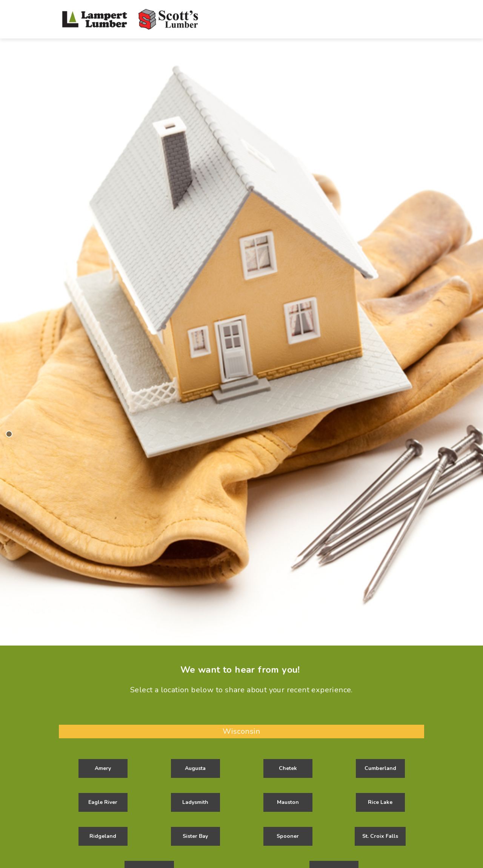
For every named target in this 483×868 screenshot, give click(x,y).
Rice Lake (380, 802)
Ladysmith (195, 802)
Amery (103, 768)
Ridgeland (103, 836)
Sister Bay (195, 836)
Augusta (195, 768)
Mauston (288, 802)
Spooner (288, 836)
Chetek (288, 768)
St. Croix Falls (380, 836)
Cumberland (380, 768)
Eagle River (103, 802)
